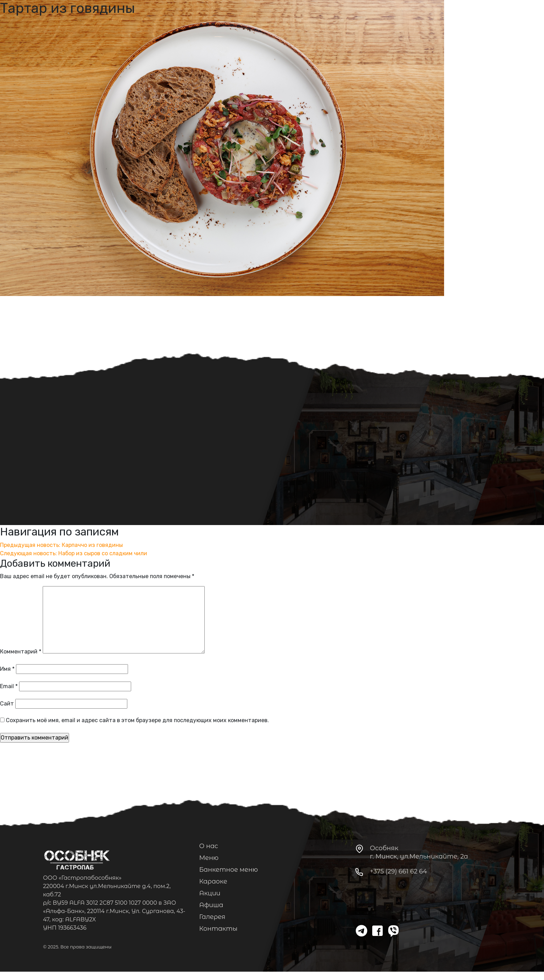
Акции (210, 893)
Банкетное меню (228, 870)
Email (9, 686)
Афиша (211, 905)
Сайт (7, 704)
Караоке (213, 881)
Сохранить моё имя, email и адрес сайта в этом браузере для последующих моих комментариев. (137, 720)
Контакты (218, 929)
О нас (209, 846)
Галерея (212, 917)
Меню (209, 858)
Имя (7, 669)
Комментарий (21, 652)
